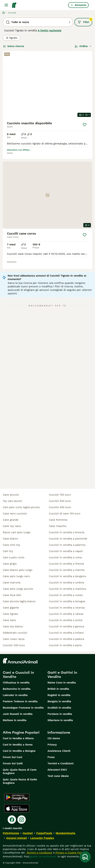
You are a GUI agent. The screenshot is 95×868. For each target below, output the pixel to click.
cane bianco (10, 539)
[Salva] (85, 125)
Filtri (85, 21)
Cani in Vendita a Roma (18, 745)
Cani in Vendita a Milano (18, 738)
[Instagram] (22, 820)
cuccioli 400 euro (60, 507)
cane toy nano (12, 526)
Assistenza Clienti (59, 751)
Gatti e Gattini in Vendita (62, 675)
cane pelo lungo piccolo (18, 589)
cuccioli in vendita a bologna (67, 601)
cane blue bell (12, 595)
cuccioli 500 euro (60, 501)
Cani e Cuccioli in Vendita (18, 675)
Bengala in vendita (59, 701)
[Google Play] (17, 797)
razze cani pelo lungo (17, 532)
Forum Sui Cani (12, 757)
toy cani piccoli (12, 501)
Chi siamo (54, 738)
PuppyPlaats (44, 833)
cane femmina (58, 520)
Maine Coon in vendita (62, 683)
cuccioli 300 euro (14, 645)
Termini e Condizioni (60, 763)
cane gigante (11, 608)
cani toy (8, 551)
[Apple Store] (17, 808)
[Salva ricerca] (85, 857)
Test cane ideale (58, 776)
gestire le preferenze (43, 856)
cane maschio (58, 526)
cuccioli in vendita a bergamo (68, 576)
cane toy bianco (13, 626)
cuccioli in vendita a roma (65, 557)
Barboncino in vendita (17, 689)
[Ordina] (83, 46)
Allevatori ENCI (57, 770)
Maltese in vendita (15, 720)
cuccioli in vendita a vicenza (67, 608)
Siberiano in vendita (60, 720)
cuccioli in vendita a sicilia (66, 620)
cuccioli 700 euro (60, 495)
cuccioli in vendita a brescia (67, 532)
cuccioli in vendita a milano (66, 633)
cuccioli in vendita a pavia (65, 645)
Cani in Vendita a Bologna (19, 751)
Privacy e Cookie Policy (70, 853)
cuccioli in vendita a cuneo (66, 595)
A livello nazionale (50, 30)
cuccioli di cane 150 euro (65, 514)
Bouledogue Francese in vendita (23, 708)
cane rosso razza (14, 639)
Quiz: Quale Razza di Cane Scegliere (20, 771)
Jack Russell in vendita (18, 714)
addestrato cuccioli (15, 633)
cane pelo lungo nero (16, 576)
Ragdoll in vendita (59, 695)
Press (51, 757)
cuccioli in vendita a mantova (67, 589)
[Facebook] (12, 820)
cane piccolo (11, 495)
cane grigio (10, 564)
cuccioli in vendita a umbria (66, 583)
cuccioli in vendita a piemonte (68, 539)
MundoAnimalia (66, 833)
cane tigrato (10, 614)
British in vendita (58, 689)
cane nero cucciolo (15, 514)
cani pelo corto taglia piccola (21, 507)
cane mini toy (11, 545)
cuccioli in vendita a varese (66, 614)
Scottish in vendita (59, 708)
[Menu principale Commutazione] (6, 5)
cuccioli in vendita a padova (66, 639)
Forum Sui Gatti (13, 763)
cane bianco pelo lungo (18, 570)
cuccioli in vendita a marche (67, 570)
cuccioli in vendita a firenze (66, 564)
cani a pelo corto (14, 557)
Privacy (52, 745)
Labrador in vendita (15, 695)
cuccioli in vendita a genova (66, 626)
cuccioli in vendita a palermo (67, 545)
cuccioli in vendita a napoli (66, 551)
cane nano (9, 620)
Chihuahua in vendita (16, 683)
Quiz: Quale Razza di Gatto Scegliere (20, 781)
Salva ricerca (14, 46)
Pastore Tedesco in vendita (20, 701)
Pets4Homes (11, 833)
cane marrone (12, 583)
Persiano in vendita (60, 714)
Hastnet (28, 833)
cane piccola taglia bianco (19, 601)
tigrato (12, 38)
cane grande (11, 520)
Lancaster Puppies (42, 838)
